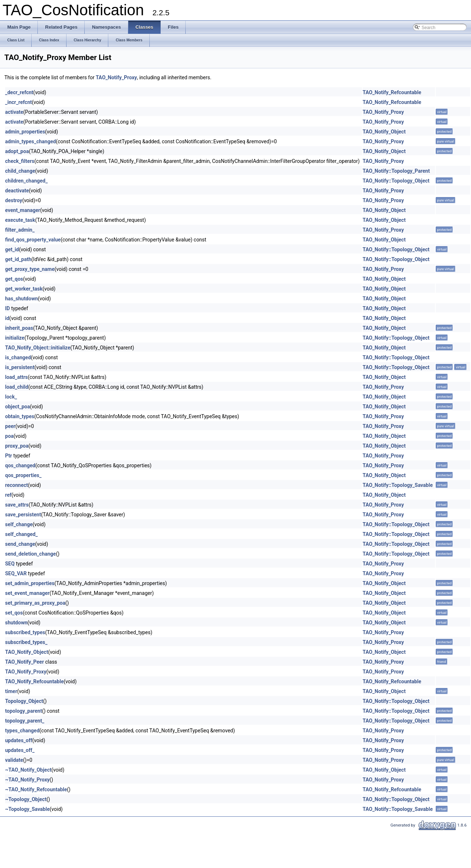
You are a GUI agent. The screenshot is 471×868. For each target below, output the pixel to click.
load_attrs (17, 377)
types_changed (22, 731)
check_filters (20, 161)
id (7, 318)
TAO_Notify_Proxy (116, 77)
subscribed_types (25, 632)
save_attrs (17, 505)
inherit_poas (19, 328)
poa (9, 436)
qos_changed (20, 465)
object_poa (18, 407)
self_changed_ (21, 534)
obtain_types (20, 416)
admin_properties (25, 132)
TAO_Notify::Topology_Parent (396, 171)
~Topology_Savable (27, 809)
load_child (17, 387)
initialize (15, 338)
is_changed (18, 357)
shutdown (16, 623)
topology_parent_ (25, 721)
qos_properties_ (23, 475)
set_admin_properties (30, 583)
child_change (20, 171)
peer (10, 426)
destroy (14, 200)
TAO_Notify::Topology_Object (396, 181)
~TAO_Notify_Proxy (27, 780)
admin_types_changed (31, 141)
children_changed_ (26, 181)
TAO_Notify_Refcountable (392, 92)
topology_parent (24, 711)
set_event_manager (27, 593)
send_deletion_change (31, 554)
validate (14, 760)
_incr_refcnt (19, 102)
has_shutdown (21, 299)
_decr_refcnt (19, 92)
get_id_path (18, 259)
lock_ (11, 397)
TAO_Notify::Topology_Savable (398, 485)
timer (11, 691)
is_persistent (20, 367)
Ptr (9, 456)
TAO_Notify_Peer (25, 662)
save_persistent (23, 515)
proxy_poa (17, 446)
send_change (20, 544)
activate (14, 112)
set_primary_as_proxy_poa (35, 603)
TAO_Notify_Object (384, 132)
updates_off (19, 740)
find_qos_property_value (33, 240)
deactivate (17, 191)
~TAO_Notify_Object (28, 770)
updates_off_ (20, 750)
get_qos (14, 279)
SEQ (10, 564)
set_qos (14, 613)
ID (7, 308)
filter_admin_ (20, 230)
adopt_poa (17, 151)
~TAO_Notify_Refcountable (36, 789)
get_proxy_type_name (30, 269)
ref (8, 495)
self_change (19, 524)
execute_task (20, 220)
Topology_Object (24, 701)
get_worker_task (24, 289)
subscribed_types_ (26, 642)
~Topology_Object (26, 799)
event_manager (23, 210)
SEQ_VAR (16, 573)
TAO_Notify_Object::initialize (38, 348)
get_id (12, 249)
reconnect (17, 485)
